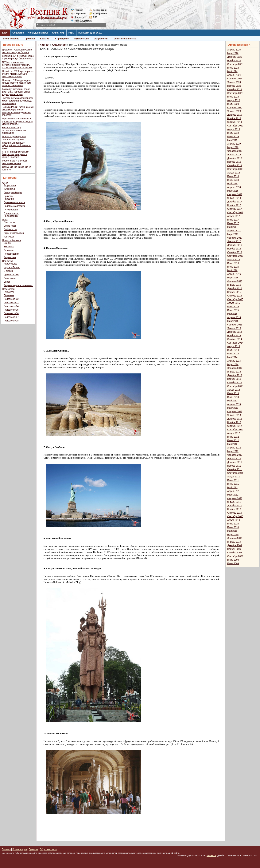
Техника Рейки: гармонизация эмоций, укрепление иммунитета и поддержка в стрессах (18, 111)
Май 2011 (232, 488)
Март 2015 (233, 321)
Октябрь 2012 (235, 426)
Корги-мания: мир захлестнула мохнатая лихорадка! (14, 130)
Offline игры (10, 226)
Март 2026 (233, 53)
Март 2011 (233, 495)
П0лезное (9, 295)
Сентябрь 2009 (235, 556)
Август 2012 (234, 433)
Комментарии (100, 10)
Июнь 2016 (233, 267)
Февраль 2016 (235, 281)
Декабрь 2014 (235, 332)
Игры (71, 33)
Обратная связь (48, 849)
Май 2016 (232, 270)
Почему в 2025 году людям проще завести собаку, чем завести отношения (16, 83)
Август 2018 (234, 173)
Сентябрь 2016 (235, 256)
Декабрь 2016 (235, 245)
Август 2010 (234, 520)
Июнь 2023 (233, 97)
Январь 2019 (234, 155)
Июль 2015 (233, 307)
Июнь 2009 (233, 563)
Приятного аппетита (124, 39)
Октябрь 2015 (235, 296)
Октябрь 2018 (235, 165)
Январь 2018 (234, 198)
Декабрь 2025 (235, 57)
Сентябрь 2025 (235, 64)
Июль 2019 (233, 133)
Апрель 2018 (234, 187)
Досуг (5, 33)
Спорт (7, 282)
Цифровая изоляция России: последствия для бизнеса (17, 51)
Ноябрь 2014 (234, 336)
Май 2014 (232, 357)
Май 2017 (232, 227)
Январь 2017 (234, 241)
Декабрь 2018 (235, 158)
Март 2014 (233, 364)
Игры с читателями (14, 233)
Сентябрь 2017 (235, 213)
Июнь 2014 (233, 354)
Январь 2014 (234, 372)
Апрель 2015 (234, 317)
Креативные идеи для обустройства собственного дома (17, 145)
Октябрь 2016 (235, 252)
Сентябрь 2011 (235, 473)
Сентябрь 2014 (235, 343)
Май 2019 (232, 140)
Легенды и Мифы (38, 33)
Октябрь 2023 (235, 90)
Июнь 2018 (233, 180)
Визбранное (100, 14)
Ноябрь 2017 (234, 205)
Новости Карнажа (11, 240)
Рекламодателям (82, 21)
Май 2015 (232, 314)
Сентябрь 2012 (235, 430)
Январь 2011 (234, 502)
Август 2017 (234, 216)
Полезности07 (11, 317)
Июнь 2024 (233, 68)
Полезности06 (11, 313)
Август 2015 (234, 303)
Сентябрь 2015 (235, 299)
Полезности (8, 289)
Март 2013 (233, 408)
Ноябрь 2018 (234, 162)
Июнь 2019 (233, 137)
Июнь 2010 (233, 527)
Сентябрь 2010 (235, 516)
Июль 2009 (233, 560)
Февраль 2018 (235, 194)
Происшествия (11, 275)
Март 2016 (233, 278)
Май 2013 (232, 401)
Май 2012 (232, 444)
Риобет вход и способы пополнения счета (14, 162)
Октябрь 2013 (235, 383)
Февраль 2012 (235, 455)
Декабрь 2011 (235, 462)
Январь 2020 (234, 111)
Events (7, 243)
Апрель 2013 (234, 404)
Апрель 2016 (234, 274)
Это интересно (11, 39)
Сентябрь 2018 (235, 169)
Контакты (80, 17)
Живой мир (58, 33)
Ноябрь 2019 (234, 118)
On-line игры (10, 229)
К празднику (62, 39)
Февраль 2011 (235, 498)
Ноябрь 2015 (234, 292)
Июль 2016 (233, 263)
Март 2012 (233, 451)
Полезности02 (11, 299)
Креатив (45, 39)
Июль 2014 (233, 350)
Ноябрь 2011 (234, 466)
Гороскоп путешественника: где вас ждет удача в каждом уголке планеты (17, 121)
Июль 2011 (233, 480)
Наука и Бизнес (12, 267)
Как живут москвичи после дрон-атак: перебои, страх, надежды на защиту (16, 92)
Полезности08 (11, 321)
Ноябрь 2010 (234, 509)
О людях (8, 271)
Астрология (101, 39)
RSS (95, 17)
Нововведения (11, 254)
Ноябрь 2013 (234, 379)
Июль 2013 (233, 393)
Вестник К (211, 855)
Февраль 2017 (235, 238)
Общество (18, 33)
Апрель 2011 (234, 491)
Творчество (10, 257)
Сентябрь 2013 (235, 386)
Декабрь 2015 (235, 289)
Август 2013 (234, 390)
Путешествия (81, 39)
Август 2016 (234, 260)
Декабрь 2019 (235, 115)
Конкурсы (9, 237)
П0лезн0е (9, 292)
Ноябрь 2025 (234, 61)
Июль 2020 (233, 104)
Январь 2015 (234, 328)
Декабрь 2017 (235, 202)
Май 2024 (232, 71)
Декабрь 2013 (235, 375)
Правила (33, 849)
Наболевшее (10, 264)
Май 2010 (232, 531)
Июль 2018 (233, 176)
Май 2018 (232, 184)
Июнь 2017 (233, 223)
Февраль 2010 (235, 538)
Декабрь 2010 (235, 506)
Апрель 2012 (234, 448)
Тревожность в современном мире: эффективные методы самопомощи (17, 101)
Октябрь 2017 (235, 209)
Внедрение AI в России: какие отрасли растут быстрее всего (18, 57)
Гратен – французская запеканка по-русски (14, 138)
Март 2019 (233, 147)
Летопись (9, 250)
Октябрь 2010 (235, 513)
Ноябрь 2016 (234, 249)
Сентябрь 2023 (235, 93)
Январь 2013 (234, 415)
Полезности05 (11, 310)
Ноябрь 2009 (234, 549)
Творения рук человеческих (18, 285)
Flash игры (9, 222)
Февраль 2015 (235, 325)
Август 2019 (234, 129)
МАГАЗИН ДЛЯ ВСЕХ (90, 33)
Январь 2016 (234, 285)
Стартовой (80, 14)
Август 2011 (234, 477)
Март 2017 (233, 234)
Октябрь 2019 (235, 122)
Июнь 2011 (233, 484)
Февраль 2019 (235, 151)
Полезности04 (11, 306)
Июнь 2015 (233, 310)
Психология (10, 278)
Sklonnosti (9, 247)
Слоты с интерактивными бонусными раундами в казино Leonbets (16, 154)
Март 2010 (233, 535)
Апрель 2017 (234, 231)
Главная (79, 10)
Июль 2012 (233, 437)
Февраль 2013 (235, 412)
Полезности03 (11, 303)
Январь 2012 (234, 459)
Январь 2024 (234, 82)
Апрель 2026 (234, 50)
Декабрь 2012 (235, 419)
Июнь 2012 (233, 440)
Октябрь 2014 (235, 339)
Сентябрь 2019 (235, 126)
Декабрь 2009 (235, 545)
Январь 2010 (234, 542)
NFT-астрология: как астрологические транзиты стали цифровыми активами (17, 65)
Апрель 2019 (234, 144)
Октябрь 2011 (235, 469)
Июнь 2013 (233, 397)
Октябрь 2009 (235, 553)
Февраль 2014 (235, 368)
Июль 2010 (233, 524)
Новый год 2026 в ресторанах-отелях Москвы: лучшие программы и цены (18, 74)
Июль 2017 (233, 220)
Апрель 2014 (234, 361)
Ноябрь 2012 (234, 422)
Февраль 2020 (235, 108)
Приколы (30, 39)
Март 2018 (233, 191)
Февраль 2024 (235, 79)
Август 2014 (234, 346)
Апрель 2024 (234, 75)
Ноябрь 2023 (234, 86)
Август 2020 (234, 100)
